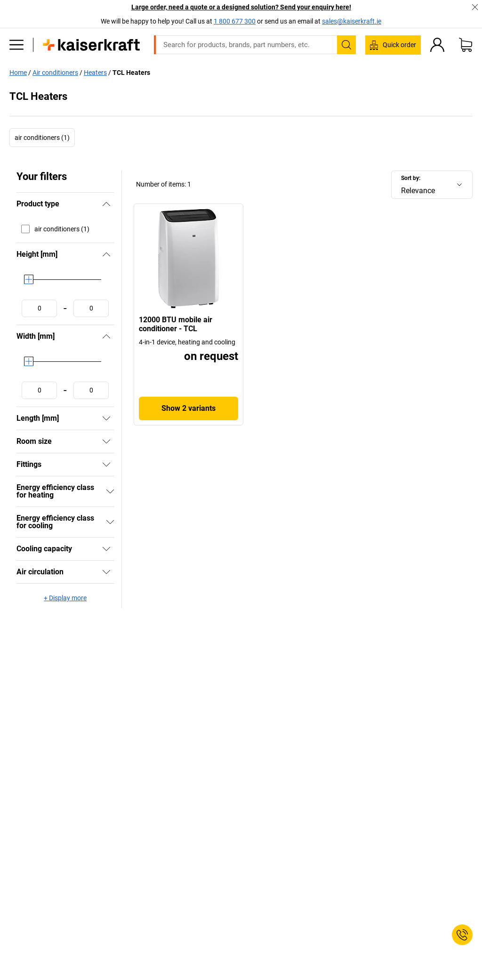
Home (18, 73)
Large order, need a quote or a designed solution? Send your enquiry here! (241, 7)
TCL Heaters (131, 73)
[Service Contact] (462, 935)
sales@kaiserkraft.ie (352, 21)
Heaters (95, 73)
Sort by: (411, 178)
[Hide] (106, 204)
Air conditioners (55, 73)
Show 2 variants (189, 408)
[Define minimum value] (39, 308)
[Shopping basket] (466, 45)
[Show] (106, 418)
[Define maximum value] (91, 308)
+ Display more (65, 598)
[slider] (29, 279)
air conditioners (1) (42, 138)
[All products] (16, 45)
